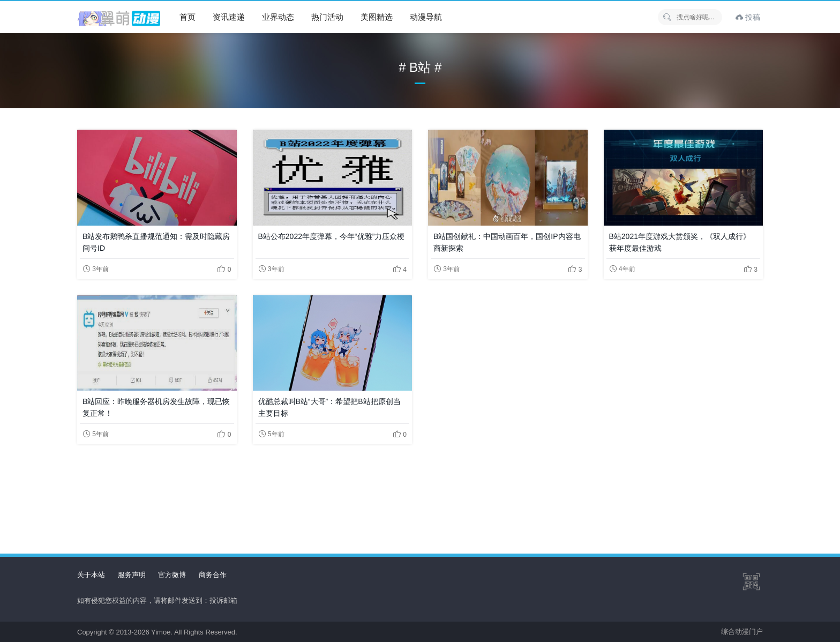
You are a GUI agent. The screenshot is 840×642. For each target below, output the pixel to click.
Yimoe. (162, 632)
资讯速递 (229, 17)
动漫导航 (426, 17)
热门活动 (327, 17)
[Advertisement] (420, 490)
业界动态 (278, 17)
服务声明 (132, 575)
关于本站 (91, 575)
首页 (187, 17)
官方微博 (172, 575)
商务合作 (213, 575)
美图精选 (377, 17)
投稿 (748, 17)
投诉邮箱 (223, 600)
